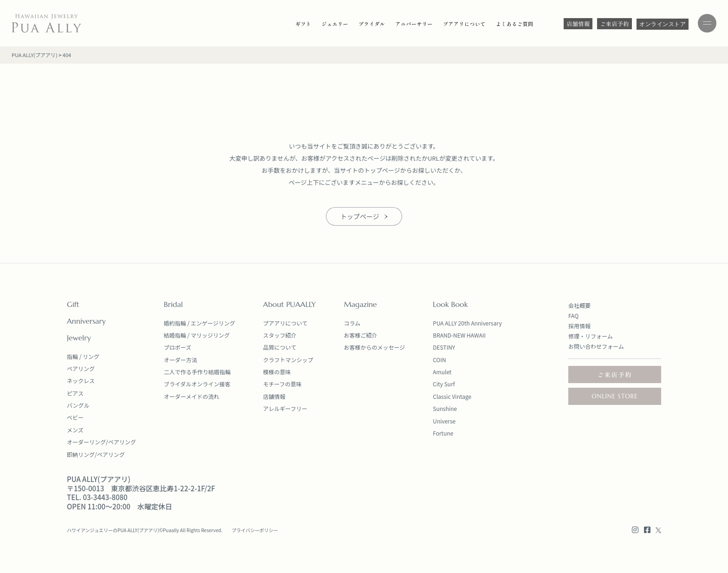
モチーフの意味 (283, 384)
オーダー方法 (181, 360)
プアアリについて (286, 323)
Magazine (361, 304)
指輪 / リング (83, 356)
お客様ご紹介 (361, 335)
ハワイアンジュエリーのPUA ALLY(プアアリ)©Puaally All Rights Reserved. (145, 530)
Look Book (450, 304)
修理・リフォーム (591, 336)
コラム (352, 323)
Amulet (442, 372)
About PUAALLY (290, 304)
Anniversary (86, 321)
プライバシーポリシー (255, 530)
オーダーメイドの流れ (192, 396)
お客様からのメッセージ (375, 347)
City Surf (444, 384)
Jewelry (79, 338)
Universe (444, 421)
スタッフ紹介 (280, 335)
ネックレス (81, 381)
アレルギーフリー (285, 408)
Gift (73, 304)
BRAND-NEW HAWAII (459, 335)
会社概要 (579, 305)
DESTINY (444, 347)
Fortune (443, 433)
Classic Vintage (452, 396)
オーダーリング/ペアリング (101, 442)
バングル (78, 405)
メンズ (75, 430)
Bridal (173, 304)
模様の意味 (277, 372)
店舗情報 (274, 396)
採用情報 (579, 326)
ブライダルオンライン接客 (197, 384)
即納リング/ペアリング (96, 454)
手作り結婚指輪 (211, 372)
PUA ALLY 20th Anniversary (467, 323)
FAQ (573, 316)
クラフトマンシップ (288, 360)
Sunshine (445, 408)
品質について (280, 347)
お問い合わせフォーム (596, 346)
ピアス (75, 393)
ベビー (75, 417)
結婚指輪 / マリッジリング (197, 335)
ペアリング (81, 368)
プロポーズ (178, 347)
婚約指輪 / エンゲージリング (200, 323)
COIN (439, 360)
